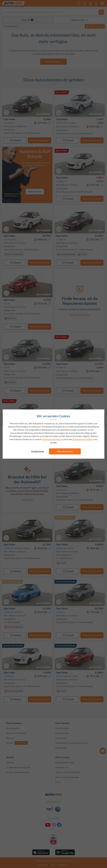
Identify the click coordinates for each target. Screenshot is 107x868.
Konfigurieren (38, 451)
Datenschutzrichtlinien (83, 439)
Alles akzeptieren (65, 451)
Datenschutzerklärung (52, 439)
